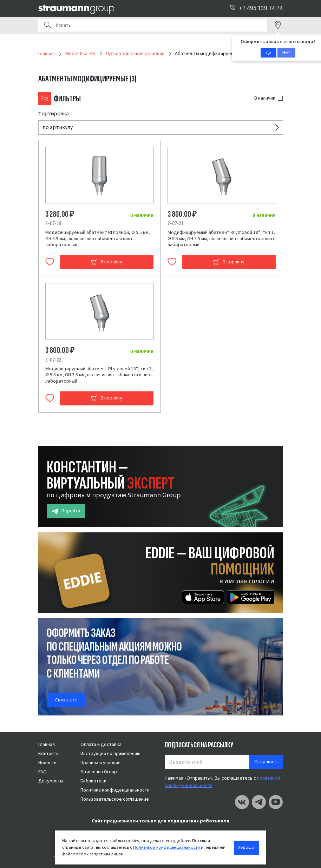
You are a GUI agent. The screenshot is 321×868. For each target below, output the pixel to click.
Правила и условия (100, 763)
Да (268, 53)
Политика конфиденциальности (115, 790)
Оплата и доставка (101, 745)
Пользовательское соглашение (115, 799)
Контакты (49, 754)
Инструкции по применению (110, 754)
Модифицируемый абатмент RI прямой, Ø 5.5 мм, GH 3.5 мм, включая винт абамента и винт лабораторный (98, 239)
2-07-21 (176, 223)
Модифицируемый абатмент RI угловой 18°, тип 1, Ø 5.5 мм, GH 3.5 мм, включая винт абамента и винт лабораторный (221, 239)
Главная (47, 745)
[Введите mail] (207, 762)
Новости (47, 763)
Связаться (66, 700)
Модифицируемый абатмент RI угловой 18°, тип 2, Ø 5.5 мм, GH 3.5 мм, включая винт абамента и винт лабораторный (99, 375)
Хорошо (246, 847)
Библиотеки (93, 781)
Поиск (48, 25)
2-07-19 (53, 223)
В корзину (106, 262)
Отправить (266, 762)
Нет (286, 53)
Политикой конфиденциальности (166, 847)
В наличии (265, 98)
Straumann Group (99, 772)
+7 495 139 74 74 (256, 8)
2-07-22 (53, 360)
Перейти (66, 511)
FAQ (42, 772)
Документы (51, 781)
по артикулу (58, 127)
